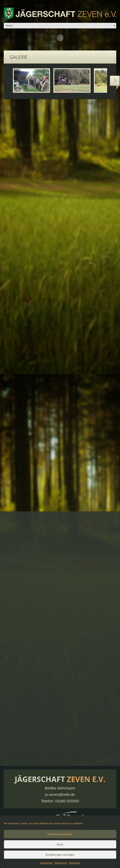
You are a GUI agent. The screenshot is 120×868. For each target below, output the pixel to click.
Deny (60, 844)
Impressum (74, 863)
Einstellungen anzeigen (60, 855)
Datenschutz (46, 863)
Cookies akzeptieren (60, 834)
